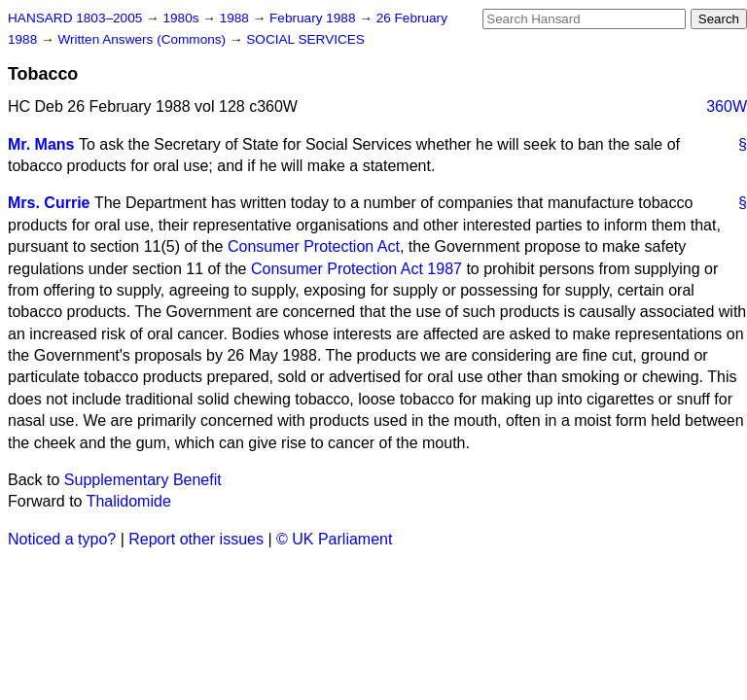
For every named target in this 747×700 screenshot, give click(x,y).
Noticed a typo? (62, 539)
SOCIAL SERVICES (305, 39)
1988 (236, 18)
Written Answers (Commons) (143, 39)
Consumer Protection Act (314, 246)
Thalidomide (129, 501)
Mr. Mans (41, 144)
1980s (182, 18)
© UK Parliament (334, 539)
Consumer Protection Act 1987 (356, 269)
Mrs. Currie (49, 203)
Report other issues (196, 539)
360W (727, 106)
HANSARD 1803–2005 (75, 18)
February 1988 (314, 18)
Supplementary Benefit (143, 480)
